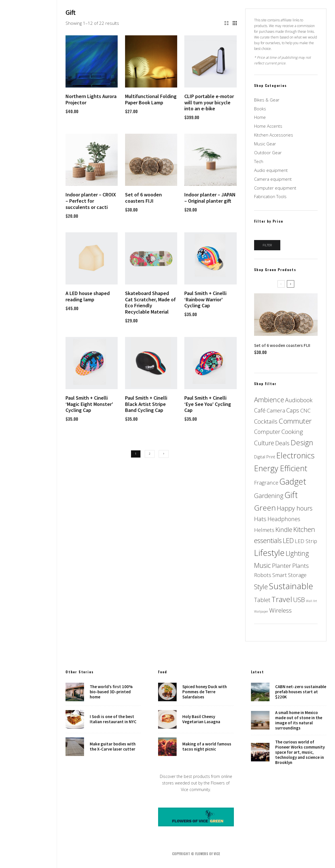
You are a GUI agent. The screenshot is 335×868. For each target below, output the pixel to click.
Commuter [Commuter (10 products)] (295, 421)
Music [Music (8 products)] (263, 565)
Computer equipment (275, 188)
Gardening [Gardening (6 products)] (269, 496)
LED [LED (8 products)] (288, 540)
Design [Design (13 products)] (302, 443)
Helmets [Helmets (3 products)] (264, 530)
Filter (267, 245)
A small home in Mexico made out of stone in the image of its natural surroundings (299, 720)
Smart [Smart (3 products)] (280, 575)
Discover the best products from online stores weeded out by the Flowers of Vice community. (196, 783)
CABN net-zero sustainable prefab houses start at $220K (301, 692)
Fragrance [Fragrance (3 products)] (266, 482)
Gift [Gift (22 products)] (291, 495)
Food (28, 417)
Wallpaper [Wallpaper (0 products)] (261, 611)
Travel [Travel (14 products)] (282, 599)
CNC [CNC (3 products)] (305, 410)
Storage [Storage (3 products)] (297, 575)
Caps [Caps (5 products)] (293, 410)
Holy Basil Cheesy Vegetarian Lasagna (201, 719)
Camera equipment (273, 179)
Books (260, 109)
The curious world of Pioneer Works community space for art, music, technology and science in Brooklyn (300, 753)
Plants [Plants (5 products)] (301, 566)
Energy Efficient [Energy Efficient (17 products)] (281, 468)
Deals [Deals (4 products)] (282, 443)
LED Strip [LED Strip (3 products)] (306, 541)
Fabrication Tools (270, 196)
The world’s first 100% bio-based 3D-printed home (111, 692)
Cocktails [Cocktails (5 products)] (266, 421)
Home (29, 401)
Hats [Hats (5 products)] (260, 519)
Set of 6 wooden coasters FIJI (282, 345)
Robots (29, 449)
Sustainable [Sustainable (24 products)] (291, 586)
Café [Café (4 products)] (260, 410)
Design (29, 408)
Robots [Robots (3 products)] (263, 575)
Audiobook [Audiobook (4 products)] (299, 400)
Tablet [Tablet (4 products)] (262, 600)
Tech (259, 161)
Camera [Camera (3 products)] (276, 410)
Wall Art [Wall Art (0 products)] (311, 601)
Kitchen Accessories (274, 135)
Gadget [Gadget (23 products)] (293, 481)
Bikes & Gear (267, 100)
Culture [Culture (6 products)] (264, 443)
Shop (29, 465)
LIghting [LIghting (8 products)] (297, 553)
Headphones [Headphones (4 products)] (284, 519)
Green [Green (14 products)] (265, 508)
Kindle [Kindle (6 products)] (284, 529)
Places (28, 457)
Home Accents (268, 126)
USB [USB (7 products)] (299, 600)
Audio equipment (271, 170)
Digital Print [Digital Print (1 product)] (265, 457)
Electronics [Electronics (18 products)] (295, 455)
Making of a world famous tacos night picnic (207, 747)
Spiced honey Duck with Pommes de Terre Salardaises (205, 692)
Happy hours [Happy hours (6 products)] (295, 508)
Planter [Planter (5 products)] (282, 566)
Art (28, 433)
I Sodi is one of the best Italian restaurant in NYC (113, 719)
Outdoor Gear (268, 153)
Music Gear (265, 144)
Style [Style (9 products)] (261, 587)
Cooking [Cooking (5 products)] (292, 432)
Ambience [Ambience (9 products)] (269, 400)
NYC (28, 441)
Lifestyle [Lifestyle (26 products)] (269, 553)
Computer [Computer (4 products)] (267, 432)
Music (29, 425)
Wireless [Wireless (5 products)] (280, 610)
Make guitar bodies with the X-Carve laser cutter (113, 747)
